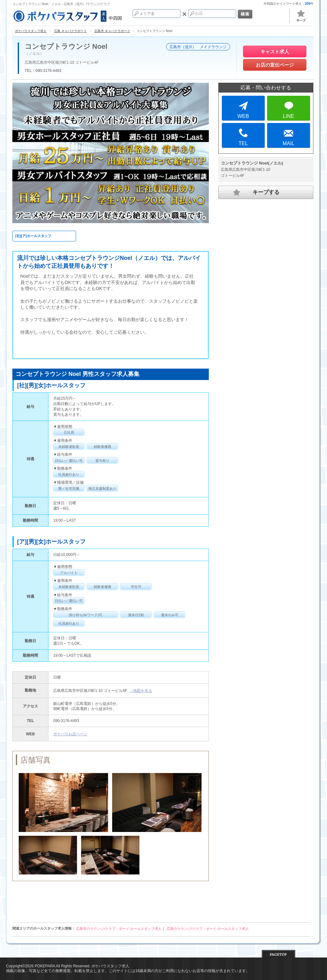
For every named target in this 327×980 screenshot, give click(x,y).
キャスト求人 (275, 52)
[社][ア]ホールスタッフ (33, 236)
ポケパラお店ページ (70, 734)
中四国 (67, 15)
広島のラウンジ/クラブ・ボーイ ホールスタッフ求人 (208, 929)
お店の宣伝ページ (275, 65)
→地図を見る (141, 691)
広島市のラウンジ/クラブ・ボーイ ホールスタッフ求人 (119, 929)
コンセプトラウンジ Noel (66, 47)
